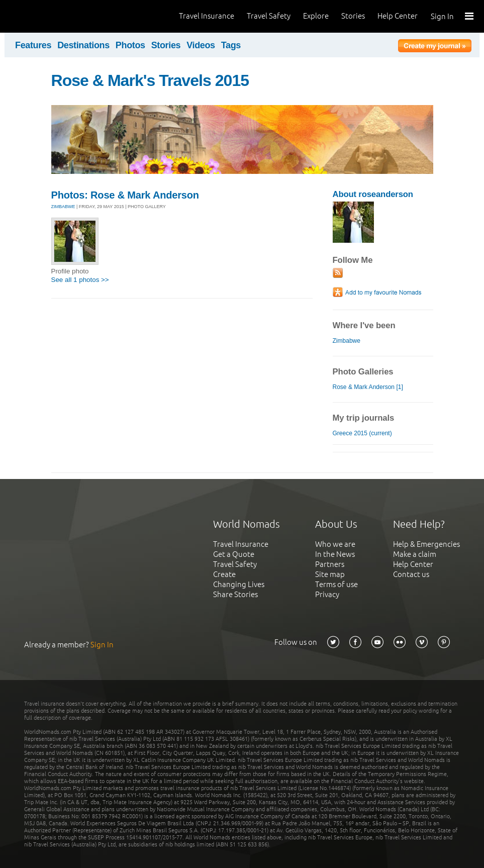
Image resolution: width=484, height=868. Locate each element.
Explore (316, 16)
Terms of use (336, 584)
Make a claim (415, 554)
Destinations (83, 45)
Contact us (411, 574)
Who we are (335, 544)
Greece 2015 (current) (362, 433)
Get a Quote (234, 554)
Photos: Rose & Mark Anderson (125, 195)
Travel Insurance (207, 16)
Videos (201, 45)
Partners (330, 564)
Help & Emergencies (426, 544)
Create (224, 574)
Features (33, 45)
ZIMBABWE (63, 207)
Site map (330, 574)
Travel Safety (269, 16)
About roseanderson (373, 194)
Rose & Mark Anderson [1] (368, 387)
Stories (353, 16)
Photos (130, 45)
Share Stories (235, 594)
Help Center (398, 16)
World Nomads (53, 16)
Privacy (327, 594)
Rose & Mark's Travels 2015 (150, 80)
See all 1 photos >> (80, 280)
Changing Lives (239, 584)
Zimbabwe (347, 341)
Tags (231, 45)
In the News (335, 554)
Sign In (442, 16)
